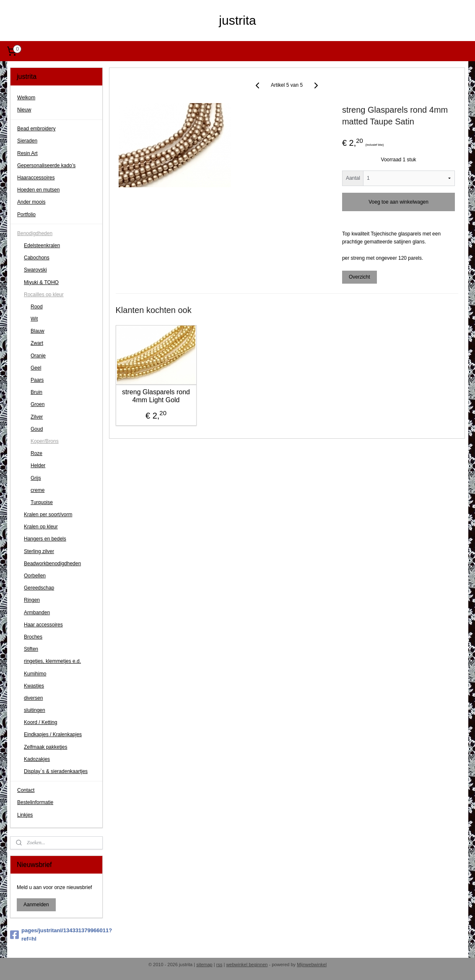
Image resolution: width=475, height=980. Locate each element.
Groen (38, 404)
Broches (33, 637)
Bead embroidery (36, 129)
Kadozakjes (37, 759)
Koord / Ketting (40, 722)
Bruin (36, 392)
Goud (37, 429)
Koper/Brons (45, 441)
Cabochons (37, 258)
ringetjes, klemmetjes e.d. (52, 661)
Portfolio (26, 215)
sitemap (204, 964)
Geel (36, 368)
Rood (37, 307)
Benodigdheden (35, 233)
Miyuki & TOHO (41, 282)
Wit (34, 319)
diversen (33, 698)
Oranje (38, 356)
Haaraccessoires (36, 178)
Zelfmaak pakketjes (45, 747)
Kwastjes (34, 686)
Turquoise (42, 502)
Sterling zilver (39, 551)
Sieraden (27, 141)
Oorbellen (35, 576)
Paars (37, 380)
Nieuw (24, 110)
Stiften (31, 649)
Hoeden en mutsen (38, 190)
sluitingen (35, 710)
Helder (38, 465)
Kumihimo (35, 674)
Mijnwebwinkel (312, 964)
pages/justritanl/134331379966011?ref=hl (56, 935)
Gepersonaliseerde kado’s (46, 165)
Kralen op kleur (41, 527)
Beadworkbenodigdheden (52, 564)
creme (38, 490)
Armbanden (37, 613)
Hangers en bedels (45, 539)
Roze (36, 453)
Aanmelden (36, 905)
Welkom (26, 98)
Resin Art (27, 153)
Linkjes (25, 815)
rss (219, 964)
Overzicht (359, 277)
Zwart (37, 343)
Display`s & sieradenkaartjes (56, 771)
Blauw (38, 331)
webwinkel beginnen (247, 964)
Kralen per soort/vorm (48, 515)
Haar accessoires (43, 625)
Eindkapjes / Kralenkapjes (53, 734)
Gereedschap (39, 588)
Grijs (36, 478)
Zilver (37, 417)
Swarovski (35, 270)
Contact (26, 790)
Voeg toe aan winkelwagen (398, 202)
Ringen (32, 600)
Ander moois (31, 202)
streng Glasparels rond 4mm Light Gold (156, 396)
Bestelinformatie (35, 802)
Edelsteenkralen (42, 246)
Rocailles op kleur (44, 295)
